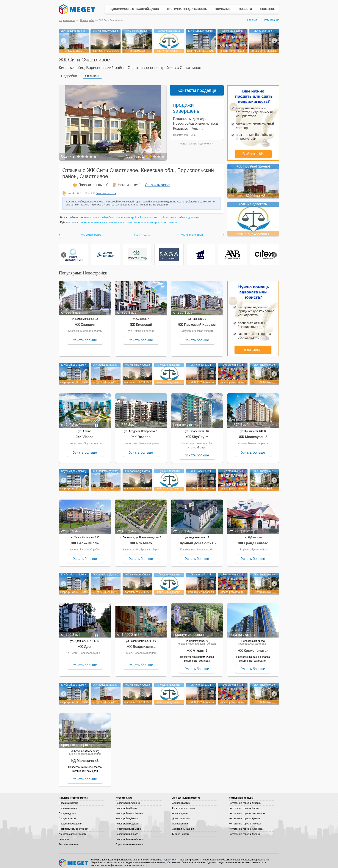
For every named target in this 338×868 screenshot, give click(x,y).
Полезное (268, 9)
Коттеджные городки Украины (245, 800)
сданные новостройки (119, 219)
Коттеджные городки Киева (244, 805)
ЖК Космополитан (192, 232)
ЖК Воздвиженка (91, 232)
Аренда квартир (181, 800)
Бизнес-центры (181, 831)
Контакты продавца (197, 87)
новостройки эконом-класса (88, 219)
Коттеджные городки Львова (244, 831)
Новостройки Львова (127, 831)
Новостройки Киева (126, 805)
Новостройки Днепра (127, 815)
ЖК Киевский (141, 322)
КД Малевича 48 (85, 758)
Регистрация (272, 20)
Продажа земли (67, 815)
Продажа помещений (70, 821)
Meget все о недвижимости (74, 860)
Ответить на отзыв (106, 190)
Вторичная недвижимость (187, 9)
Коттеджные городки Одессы (245, 821)
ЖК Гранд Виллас (253, 540)
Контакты (64, 836)
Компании (223, 9)
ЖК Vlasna (85, 434)
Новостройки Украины (128, 800)
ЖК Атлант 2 (197, 648)
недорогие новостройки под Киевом (155, 219)
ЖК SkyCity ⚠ (197, 434)
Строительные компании (129, 841)
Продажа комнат (68, 805)
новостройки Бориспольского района (146, 215)
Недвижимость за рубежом (74, 826)
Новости (245, 9)
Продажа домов (68, 810)
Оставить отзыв (157, 182)
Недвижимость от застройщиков (134, 9)
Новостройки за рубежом (129, 836)
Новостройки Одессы (127, 821)
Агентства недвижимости (73, 831)
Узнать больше (85, 337)
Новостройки (87, 20)
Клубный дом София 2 (197, 540)
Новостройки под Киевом (129, 810)
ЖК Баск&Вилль (85, 540)
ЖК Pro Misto (141, 540)
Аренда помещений (183, 826)
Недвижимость (67, 20)
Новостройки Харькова (128, 826)
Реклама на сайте (69, 841)
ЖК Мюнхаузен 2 (253, 434)
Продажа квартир (68, 800)
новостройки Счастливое (108, 215)
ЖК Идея (85, 644)
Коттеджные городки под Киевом (247, 810)
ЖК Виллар (141, 434)
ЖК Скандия (85, 322)
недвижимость (206, 141)
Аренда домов (180, 810)
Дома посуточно (181, 815)
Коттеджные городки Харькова (246, 826)
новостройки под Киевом (185, 215)
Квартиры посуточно (183, 805)
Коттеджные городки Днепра (245, 815)
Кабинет (252, 20)
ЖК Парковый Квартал (197, 322)
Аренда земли (180, 821)
